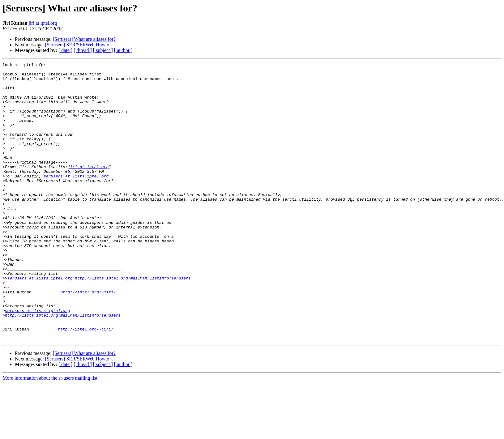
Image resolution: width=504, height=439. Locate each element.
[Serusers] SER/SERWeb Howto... (79, 45)
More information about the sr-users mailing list (50, 434)
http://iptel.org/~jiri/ (88, 338)
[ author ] (123, 50)
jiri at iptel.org (43, 23)
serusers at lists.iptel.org (76, 199)
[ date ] (65, 50)
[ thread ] (83, 50)
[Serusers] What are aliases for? (84, 39)
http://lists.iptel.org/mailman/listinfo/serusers (133, 322)
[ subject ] (103, 50)
